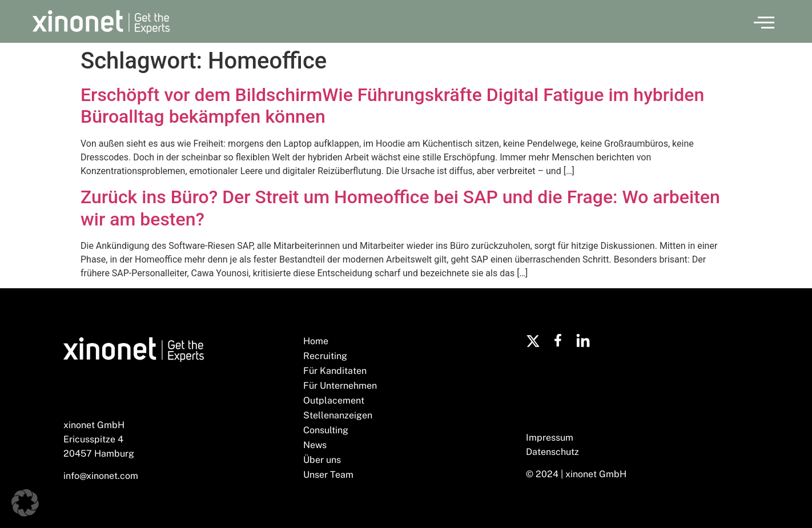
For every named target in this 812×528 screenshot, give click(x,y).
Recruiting (325, 356)
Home (316, 341)
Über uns (322, 460)
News (315, 445)
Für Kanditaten (335, 371)
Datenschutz (552, 452)
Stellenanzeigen (338, 415)
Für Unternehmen (340, 386)
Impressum (550, 438)
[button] (764, 22)
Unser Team (328, 475)
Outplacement (334, 400)
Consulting (326, 430)
